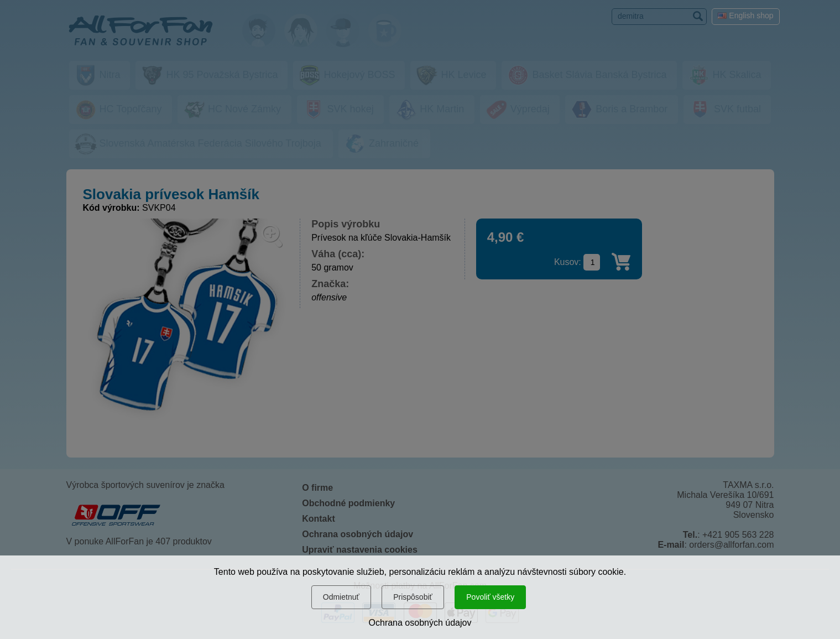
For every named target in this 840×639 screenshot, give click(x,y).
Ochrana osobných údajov (420, 623)
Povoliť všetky (490, 597)
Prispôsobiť (413, 597)
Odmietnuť (341, 597)
